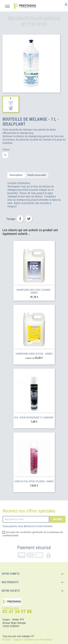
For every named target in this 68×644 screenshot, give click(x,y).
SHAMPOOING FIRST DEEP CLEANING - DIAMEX (34, 291)
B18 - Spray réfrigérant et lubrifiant (34, 418)
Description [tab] (16, 175)
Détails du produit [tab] (37, 175)
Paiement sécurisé (34, 548)
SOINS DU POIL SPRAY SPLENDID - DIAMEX (34, 481)
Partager (20, 219)
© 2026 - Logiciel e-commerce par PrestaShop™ (28, 640)
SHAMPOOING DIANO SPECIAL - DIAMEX (34, 354)
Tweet (29, 219)
